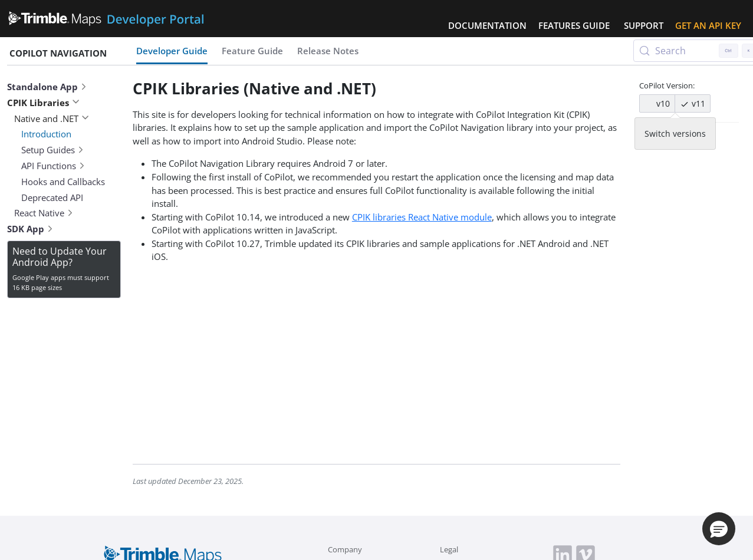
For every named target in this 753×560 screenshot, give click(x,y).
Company (345, 549)
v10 (657, 103)
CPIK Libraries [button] (43, 103)
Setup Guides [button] (53, 150)
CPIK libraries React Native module (422, 217)
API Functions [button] (53, 166)
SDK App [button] (30, 229)
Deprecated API (52, 197)
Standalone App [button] (47, 87)
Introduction (46, 134)
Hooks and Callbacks (63, 182)
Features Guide (574, 25)
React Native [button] (44, 213)
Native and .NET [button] (52, 118)
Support (644, 25)
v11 (693, 103)
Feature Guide (252, 51)
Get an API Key (708, 25)
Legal (449, 549)
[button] (719, 529)
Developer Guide (172, 51)
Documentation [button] (487, 25)
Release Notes (328, 51)
